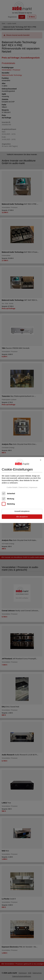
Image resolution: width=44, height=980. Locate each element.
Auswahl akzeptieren (22, 511)
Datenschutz (23, 487)
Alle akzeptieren (22, 517)
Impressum (33, 487)
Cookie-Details (12, 487)
